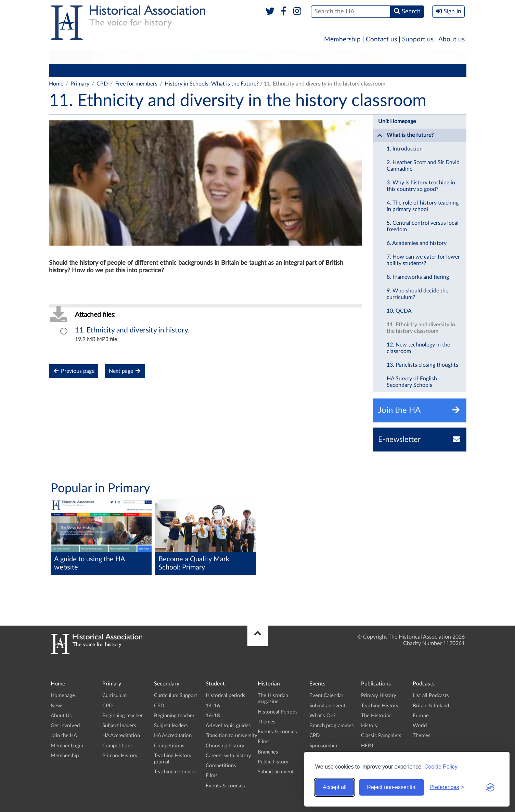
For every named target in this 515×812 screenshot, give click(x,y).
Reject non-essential (392, 787)
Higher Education (226, 57)
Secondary (118, 57)
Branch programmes (332, 726)
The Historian (376, 716)
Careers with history (228, 756)
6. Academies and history (417, 243)
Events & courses (225, 786)
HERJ (367, 746)
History (369, 726)
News (57, 706)
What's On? (323, 716)
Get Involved (65, 726)
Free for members (136, 84)
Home (56, 84)
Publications (341, 57)
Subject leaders (183, 70)
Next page (125, 371)
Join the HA (64, 736)
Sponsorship (323, 746)
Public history (273, 762)
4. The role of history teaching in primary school (423, 206)
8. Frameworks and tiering (418, 277)
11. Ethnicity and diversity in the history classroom (421, 328)
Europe (421, 716)
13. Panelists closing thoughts (422, 365)
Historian (287, 57)
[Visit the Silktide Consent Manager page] (490, 787)
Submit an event (276, 772)
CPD (95, 70)
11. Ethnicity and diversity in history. (132, 330)
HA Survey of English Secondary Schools (412, 382)
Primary (70, 57)
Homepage (63, 696)
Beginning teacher (133, 70)
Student (167, 57)
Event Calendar (326, 696)
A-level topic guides (228, 726)
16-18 (213, 716)
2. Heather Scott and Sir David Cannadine (423, 166)
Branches (442, 57)
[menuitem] (70, 57)
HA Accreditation (232, 70)
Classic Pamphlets (381, 736)
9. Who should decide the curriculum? (417, 294)
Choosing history (225, 746)
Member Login (67, 746)
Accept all (334, 787)
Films (212, 776)
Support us (418, 40)
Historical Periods (278, 712)
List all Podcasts (431, 696)
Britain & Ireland (431, 706)
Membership (342, 40)
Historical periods (226, 696)
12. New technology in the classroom (418, 348)
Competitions (279, 70)
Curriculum (66, 70)
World (420, 726)
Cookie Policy (441, 767)
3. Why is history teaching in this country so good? (421, 186)
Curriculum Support (176, 696)
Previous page (74, 371)
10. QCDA (399, 311)
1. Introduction (405, 149)
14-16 (213, 706)
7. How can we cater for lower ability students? (423, 260)
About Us (61, 716)
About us (452, 40)
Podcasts (394, 57)
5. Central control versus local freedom (423, 226)
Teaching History (380, 706)
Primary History (325, 70)
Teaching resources (175, 772)
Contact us (381, 40)
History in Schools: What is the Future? (212, 84)
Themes (267, 722)
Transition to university (231, 736)
